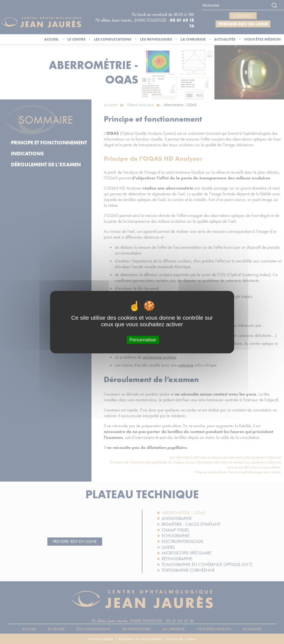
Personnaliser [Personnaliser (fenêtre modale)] (143, 340)
